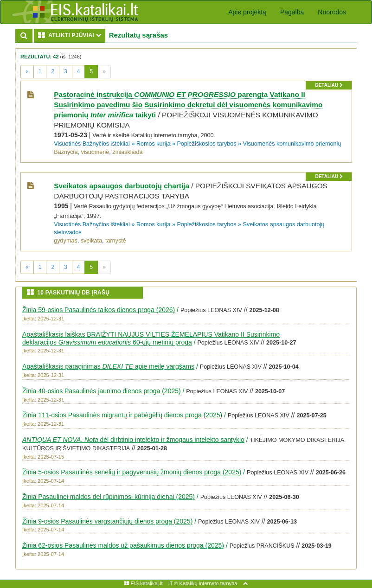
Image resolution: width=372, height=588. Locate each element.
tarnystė (116, 241)
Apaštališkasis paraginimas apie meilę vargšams (108, 366)
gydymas (65, 241)
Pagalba (292, 12)
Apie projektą (247, 12)
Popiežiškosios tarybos (206, 144)
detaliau (329, 85)
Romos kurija (153, 144)
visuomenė (95, 152)
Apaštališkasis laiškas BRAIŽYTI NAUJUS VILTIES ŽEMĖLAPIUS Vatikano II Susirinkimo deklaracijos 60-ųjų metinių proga (151, 338)
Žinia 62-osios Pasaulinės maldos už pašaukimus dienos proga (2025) (123, 545)
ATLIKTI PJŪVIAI (72, 35)
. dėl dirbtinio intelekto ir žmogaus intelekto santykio (133, 440)
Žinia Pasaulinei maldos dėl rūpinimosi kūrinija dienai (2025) (109, 497)
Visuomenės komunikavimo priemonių (292, 144)
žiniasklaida (127, 152)
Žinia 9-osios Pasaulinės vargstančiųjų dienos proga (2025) (107, 521)
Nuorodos (332, 12)
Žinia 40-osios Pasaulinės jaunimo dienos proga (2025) (102, 391)
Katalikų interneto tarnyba (208, 583)
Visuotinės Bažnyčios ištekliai (92, 144)
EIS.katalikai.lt (143, 583)
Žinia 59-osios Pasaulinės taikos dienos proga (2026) (99, 310)
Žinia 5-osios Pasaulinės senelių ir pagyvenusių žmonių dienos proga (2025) (132, 472)
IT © (173, 583)
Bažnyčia (66, 152)
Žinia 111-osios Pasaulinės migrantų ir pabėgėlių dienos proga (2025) (122, 415)
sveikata (91, 241)
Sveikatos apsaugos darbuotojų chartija (122, 186)
